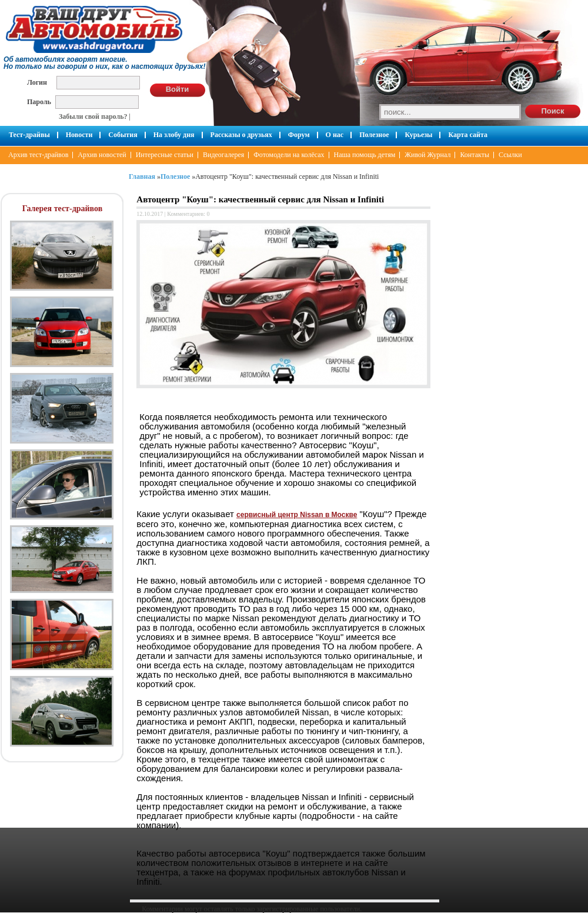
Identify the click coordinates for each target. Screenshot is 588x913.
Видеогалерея (223, 155)
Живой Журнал (427, 155)
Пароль (39, 101)
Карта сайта (468, 135)
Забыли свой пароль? (93, 116)
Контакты (475, 155)
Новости (79, 135)
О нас (335, 135)
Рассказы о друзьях (241, 135)
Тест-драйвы (29, 135)
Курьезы (418, 135)
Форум (299, 135)
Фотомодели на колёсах (289, 155)
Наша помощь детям (365, 155)
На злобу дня (174, 135)
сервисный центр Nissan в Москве (297, 515)
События (123, 135)
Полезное (374, 135)
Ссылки (510, 155)
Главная (142, 176)
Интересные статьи (165, 155)
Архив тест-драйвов (38, 155)
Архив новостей (102, 155)
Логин (37, 82)
